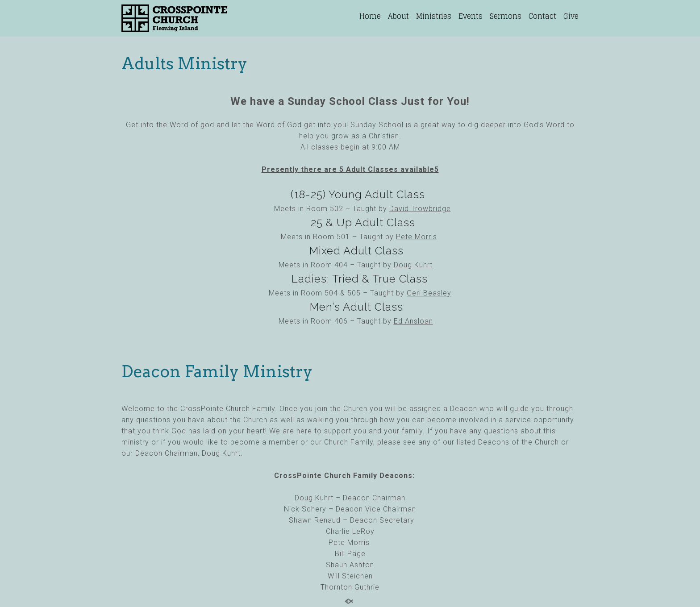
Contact (542, 16)
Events (471, 16)
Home (370, 16)
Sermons (506, 16)
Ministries (434, 16)
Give (571, 16)
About (398, 16)
